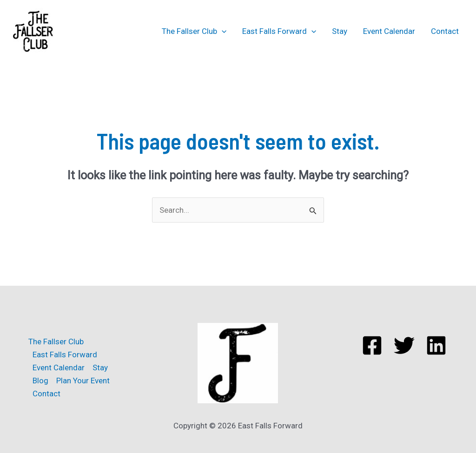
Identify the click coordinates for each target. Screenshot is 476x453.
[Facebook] (372, 345)
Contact (445, 31)
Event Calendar (389, 31)
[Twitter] (404, 345)
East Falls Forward (279, 31)
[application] (222, 31)
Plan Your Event (83, 381)
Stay (340, 31)
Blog (40, 381)
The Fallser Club (194, 31)
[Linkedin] (436, 345)
